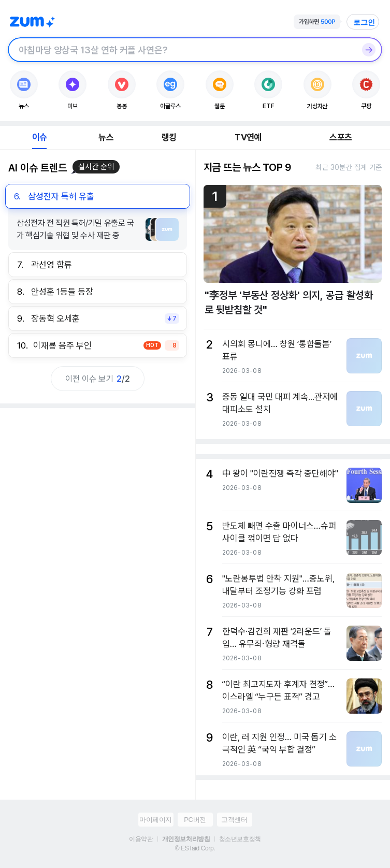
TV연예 (248, 137)
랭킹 (169, 137)
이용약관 (141, 839)
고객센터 (234, 820)
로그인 (364, 22)
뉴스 (106, 137)
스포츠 (341, 137)
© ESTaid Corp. (195, 848)
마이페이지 (156, 820)
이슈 (39, 137)
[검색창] (182, 50)
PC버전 (195, 820)
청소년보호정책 (240, 839)
